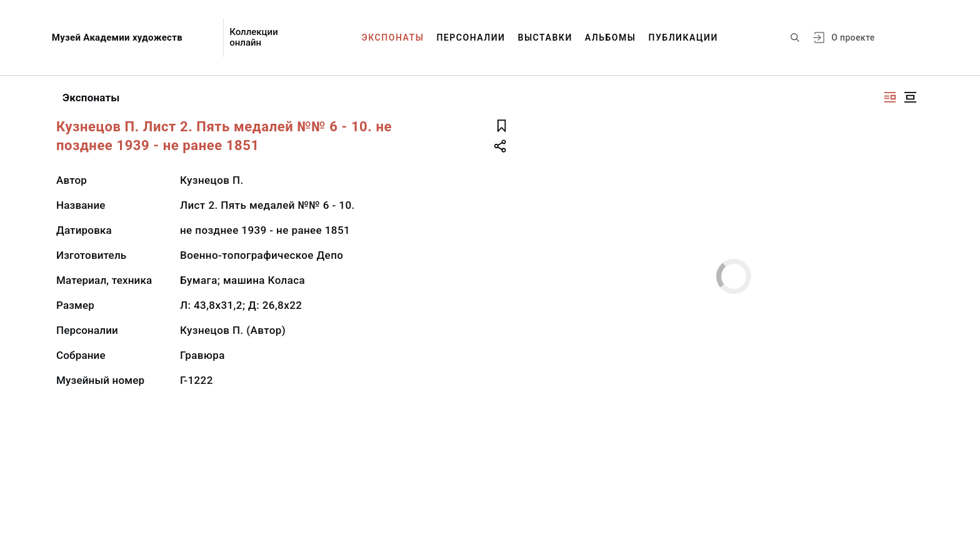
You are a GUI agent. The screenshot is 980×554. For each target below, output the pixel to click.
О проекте (853, 38)
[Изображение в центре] (910, 97)
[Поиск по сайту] (795, 38)
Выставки (545, 38)
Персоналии (471, 38)
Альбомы (611, 38)
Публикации (683, 38)
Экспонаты (393, 38)
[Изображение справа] (890, 97)
